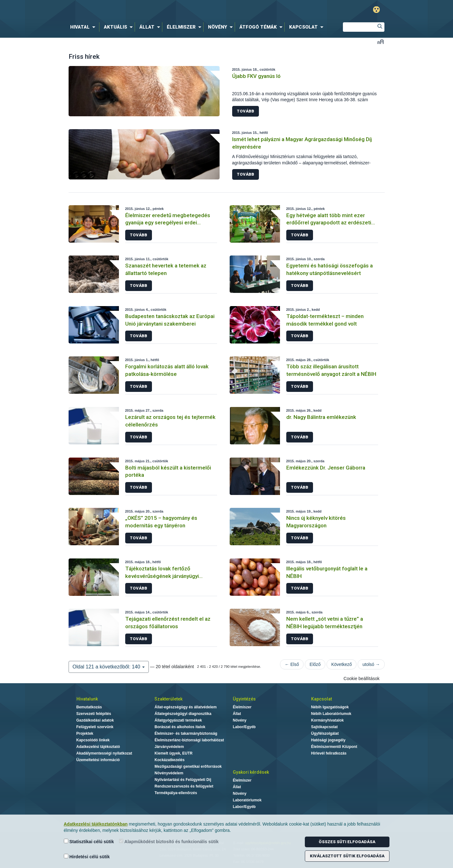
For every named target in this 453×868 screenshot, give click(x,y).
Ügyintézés (244, 699)
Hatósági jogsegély (328, 740)
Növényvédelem (169, 773)
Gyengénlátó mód (376, 10)
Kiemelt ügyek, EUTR (173, 753)
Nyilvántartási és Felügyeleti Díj (183, 780)
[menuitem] (84, 27)
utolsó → (371, 664)
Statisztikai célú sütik (89, 841)
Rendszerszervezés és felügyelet (184, 786)
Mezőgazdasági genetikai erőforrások (188, 766)
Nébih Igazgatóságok (330, 707)
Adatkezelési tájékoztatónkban (96, 824)
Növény (240, 720)
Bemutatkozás (89, 707)
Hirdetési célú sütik (87, 857)
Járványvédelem (169, 747)
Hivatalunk (87, 699)
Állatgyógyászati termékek (178, 720)
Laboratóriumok (247, 800)
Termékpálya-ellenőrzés (176, 793)
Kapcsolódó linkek (93, 740)
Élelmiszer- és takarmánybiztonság (186, 733)
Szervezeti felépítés (94, 714)
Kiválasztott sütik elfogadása (347, 856)
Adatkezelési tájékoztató (98, 747)
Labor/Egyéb (244, 727)
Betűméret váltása (380, 42)
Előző (315, 664)
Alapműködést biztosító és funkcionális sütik (169, 841)
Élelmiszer (242, 707)
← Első (292, 664)
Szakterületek (168, 699)
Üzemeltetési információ (98, 760)
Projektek (85, 733)
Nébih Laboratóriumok (331, 714)
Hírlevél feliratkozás (329, 753)
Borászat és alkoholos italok (180, 727)
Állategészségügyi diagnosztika (183, 714)
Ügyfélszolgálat (325, 733)
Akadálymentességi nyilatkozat (104, 753)
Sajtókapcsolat (324, 727)
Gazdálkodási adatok (95, 720)
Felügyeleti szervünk (95, 727)
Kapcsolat (322, 699)
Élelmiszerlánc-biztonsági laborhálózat (189, 740)
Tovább (246, 111)
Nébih (159, 10)
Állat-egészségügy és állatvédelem (185, 707)
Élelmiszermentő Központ (334, 747)
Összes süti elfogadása (347, 842)
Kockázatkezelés (169, 760)
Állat (237, 714)
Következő (341, 664)
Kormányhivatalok (327, 720)
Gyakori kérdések (251, 772)
